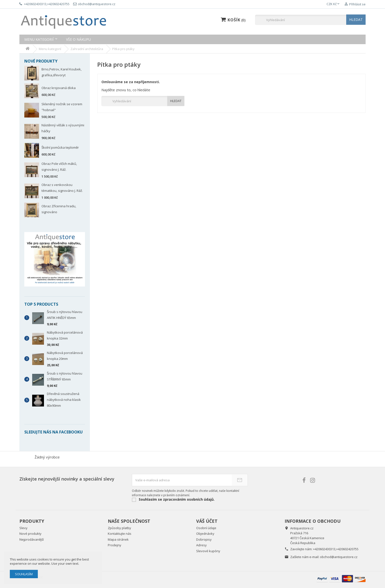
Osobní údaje (206, 528)
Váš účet (207, 521)
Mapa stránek (118, 539)
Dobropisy (204, 539)
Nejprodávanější (32, 539)
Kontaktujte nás (120, 534)
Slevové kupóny (208, 551)
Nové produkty (30, 534)
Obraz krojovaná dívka (59, 88)
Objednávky (205, 534)
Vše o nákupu (78, 39)
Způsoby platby (119, 528)
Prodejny (115, 545)
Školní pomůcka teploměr (60, 147)
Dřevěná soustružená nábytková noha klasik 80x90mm (64, 400)
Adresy (201, 545)
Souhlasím (24, 574)
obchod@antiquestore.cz (339, 557)
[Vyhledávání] (310, 20)
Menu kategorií (39, 39)
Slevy (23, 528)
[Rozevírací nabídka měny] (333, 4)
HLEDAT (356, 20)
